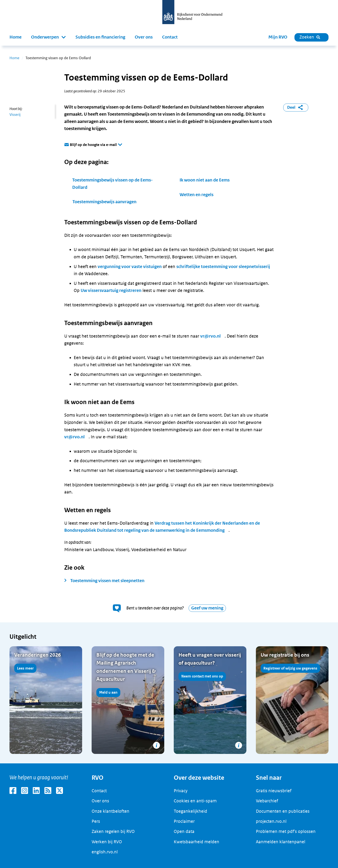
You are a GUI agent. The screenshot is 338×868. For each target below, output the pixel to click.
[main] (169, 405)
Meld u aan (108, 692)
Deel (296, 107)
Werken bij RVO (107, 842)
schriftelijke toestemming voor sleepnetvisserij (223, 267)
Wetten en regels (196, 195)
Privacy (181, 791)
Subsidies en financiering (100, 37)
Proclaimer (184, 821)
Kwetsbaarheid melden (196, 842)
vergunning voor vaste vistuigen (130, 267)
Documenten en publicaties (283, 811)
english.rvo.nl (105, 852)
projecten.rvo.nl (271, 821)
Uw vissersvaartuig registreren (111, 291)
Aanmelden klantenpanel (281, 842)
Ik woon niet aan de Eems (205, 180)
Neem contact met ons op (202, 676)
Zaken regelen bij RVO (113, 831)
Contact (170, 37)
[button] (49, 37)
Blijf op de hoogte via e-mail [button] (93, 145)
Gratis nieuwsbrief (274, 791)
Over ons (144, 37)
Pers (96, 821)
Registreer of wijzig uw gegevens (290, 668)
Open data (184, 831)
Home (16, 37)
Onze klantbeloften (110, 811)
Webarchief (267, 801)
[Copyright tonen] (156, 745)
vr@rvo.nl (210, 336)
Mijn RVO (278, 37)
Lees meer (25, 668)
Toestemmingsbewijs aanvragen (104, 202)
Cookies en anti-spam (195, 801)
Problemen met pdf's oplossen (286, 831)
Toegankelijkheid (190, 811)
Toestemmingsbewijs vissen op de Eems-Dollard (113, 184)
